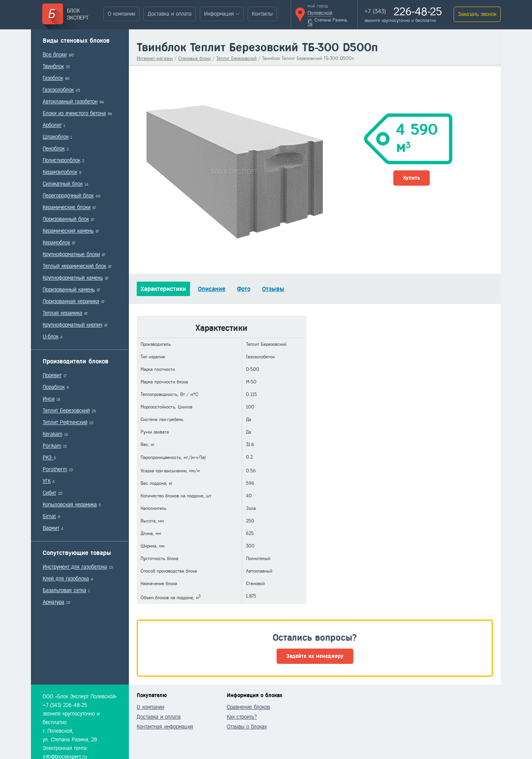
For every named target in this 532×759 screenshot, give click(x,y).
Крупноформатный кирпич (72, 325)
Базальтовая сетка (64, 590)
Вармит (51, 528)
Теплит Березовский (66, 411)
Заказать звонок (477, 14)
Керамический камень (68, 231)
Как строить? (242, 717)
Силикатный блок (63, 184)
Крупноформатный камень (73, 278)
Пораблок (54, 387)
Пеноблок (54, 149)
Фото (244, 289)
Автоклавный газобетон (70, 102)
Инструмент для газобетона (75, 567)
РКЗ (48, 458)
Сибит (49, 493)
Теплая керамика (62, 313)
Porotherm (55, 469)
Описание (212, 289)
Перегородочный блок (68, 196)
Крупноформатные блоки (71, 254)
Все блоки (55, 55)
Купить (412, 178)
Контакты (262, 14)
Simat (49, 516)
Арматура (53, 602)
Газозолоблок (58, 90)
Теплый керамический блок (74, 266)
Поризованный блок (66, 219)
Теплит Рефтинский (65, 422)
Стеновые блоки (195, 58)
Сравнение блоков (248, 707)
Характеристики (163, 289)
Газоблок (53, 78)
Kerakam (52, 434)
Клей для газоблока (66, 579)
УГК (47, 481)
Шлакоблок (56, 137)
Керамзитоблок (60, 172)
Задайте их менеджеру (315, 656)
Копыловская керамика (70, 505)
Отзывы (273, 289)
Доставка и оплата (170, 14)
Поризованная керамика (71, 301)
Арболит (52, 125)
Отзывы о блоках (247, 727)
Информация (219, 14)
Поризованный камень (69, 290)
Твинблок (53, 66)
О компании (121, 14)
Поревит (52, 375)
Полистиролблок (62, 160)
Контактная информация (165, 727)
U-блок (51, 337)
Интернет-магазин (155, 58)
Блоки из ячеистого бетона (74, 113)
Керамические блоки (67, 207)
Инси (49, 399)
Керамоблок (56, 243)
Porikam (52, 446)
